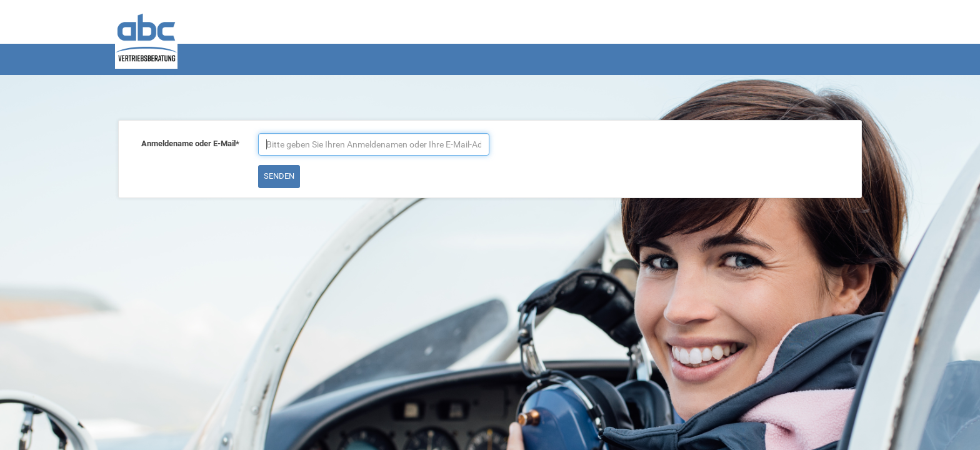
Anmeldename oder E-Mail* (190, 143)
